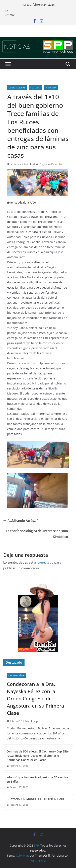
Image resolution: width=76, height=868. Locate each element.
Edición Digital (17, 88)
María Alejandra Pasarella (47, 164)
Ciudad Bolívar (16, 675)
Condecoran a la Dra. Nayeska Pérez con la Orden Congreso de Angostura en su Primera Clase (35, 698)
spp (36, 721)
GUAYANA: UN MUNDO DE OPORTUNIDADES (36, 799)
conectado (45, 562)
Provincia (51, 88)
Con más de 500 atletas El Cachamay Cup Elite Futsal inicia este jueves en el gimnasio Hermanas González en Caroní (37, 756)
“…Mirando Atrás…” (21, 521)
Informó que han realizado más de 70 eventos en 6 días (37, 779)
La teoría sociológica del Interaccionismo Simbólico (39, 534)
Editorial (35, 88)
